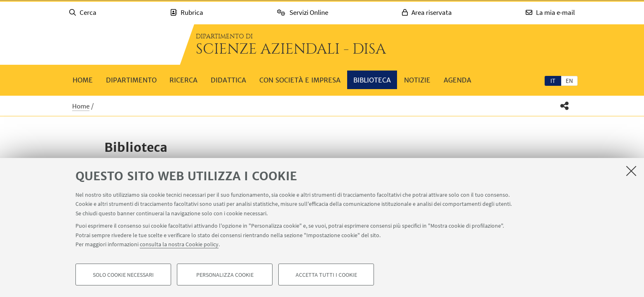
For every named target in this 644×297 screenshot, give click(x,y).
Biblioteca (372, 80)
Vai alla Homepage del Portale (120, 45)
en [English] (569, 81)
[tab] (553, 80)
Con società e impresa (300, 80)
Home (83, 80)
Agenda (457, 80)
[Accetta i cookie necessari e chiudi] (631, 171)
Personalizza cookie (225, 275)
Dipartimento (131, 80)
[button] (565, 106)
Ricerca (183, 80)
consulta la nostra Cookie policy (179, 244)
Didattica (228, 80)
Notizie (417, 80)
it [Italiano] (553, 81)
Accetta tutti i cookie (326, 275)
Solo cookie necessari (123, 275)
